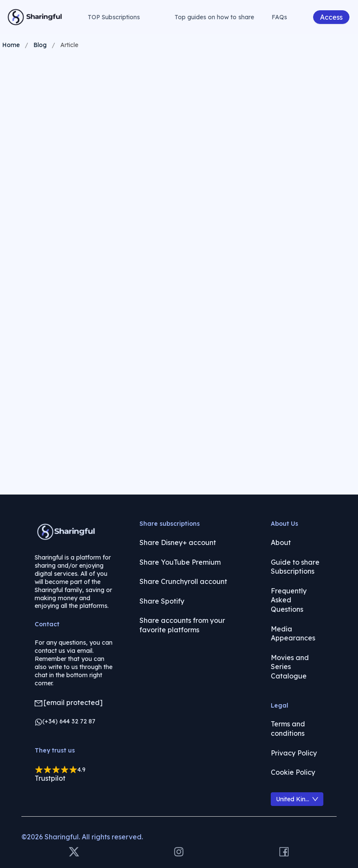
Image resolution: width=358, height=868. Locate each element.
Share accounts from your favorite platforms (182, 625)
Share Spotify (162, 601)
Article (69, 45)
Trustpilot (50, 778)
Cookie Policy (293, 772)
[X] (74, 852)
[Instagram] (179, 852)
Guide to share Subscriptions (295, 567)
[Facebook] (284, 852)
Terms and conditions (288, 729)
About (281, 542)
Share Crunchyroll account (183, 581)
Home (11, 45)
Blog (40, 45)
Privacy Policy (294, 753)
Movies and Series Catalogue (290, 667)
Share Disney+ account (178, 542)
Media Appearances (293, 634)
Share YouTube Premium (180, 562)
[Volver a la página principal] (35, 17)
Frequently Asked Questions (289, 600)
